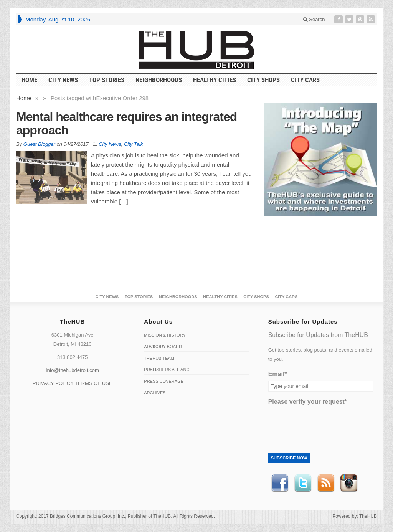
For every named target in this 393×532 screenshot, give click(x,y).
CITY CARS (305, 80)
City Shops (263, 80)
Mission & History (165, 335)
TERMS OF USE (94, 383)
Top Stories (107, 80)
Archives (155, 393)
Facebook (280, 483)
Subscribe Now (289, 458)
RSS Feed (326, 483)
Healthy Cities (215, 80)
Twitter (303, 483)
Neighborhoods (159, 80)
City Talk (133, 144)
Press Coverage (164, 381)
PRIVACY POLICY (53, 383)
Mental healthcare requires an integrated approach (126, 123)
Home (24, 98)
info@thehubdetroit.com (73, 370)
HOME (29, 80)
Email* (278, 374)
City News (63, 80)
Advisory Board (163, 347)
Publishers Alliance (168, 370)
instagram (349, 483)
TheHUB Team (159, 358)
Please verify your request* (308, 402)
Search (314, 19)
